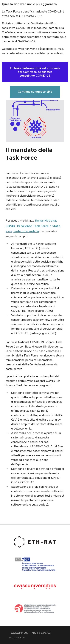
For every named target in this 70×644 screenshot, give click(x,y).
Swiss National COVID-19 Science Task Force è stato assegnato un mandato (33, 226)
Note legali (41, 633)
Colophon (20, 633)
